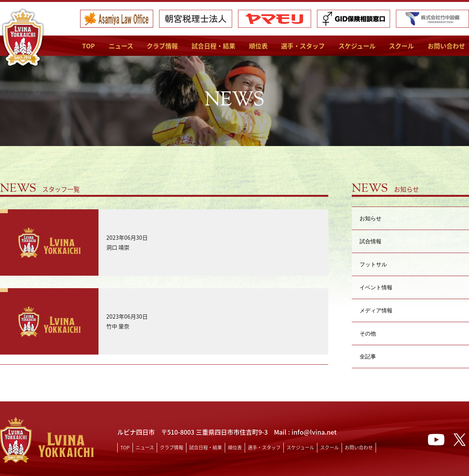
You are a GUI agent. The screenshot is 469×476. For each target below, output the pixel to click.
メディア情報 (376, 310)
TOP (89, 46)
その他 (368, 333)
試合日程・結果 (213, 46)
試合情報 (371, 241)
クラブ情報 (162, 46)
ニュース (121, 46)
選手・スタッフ (303, 46)
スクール (401, 46)
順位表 (258, 46)
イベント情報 (376, 287)
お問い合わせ (446, 46)
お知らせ (371, 218)
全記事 (368, 356)
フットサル (373, 264)
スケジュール (357, 46)
